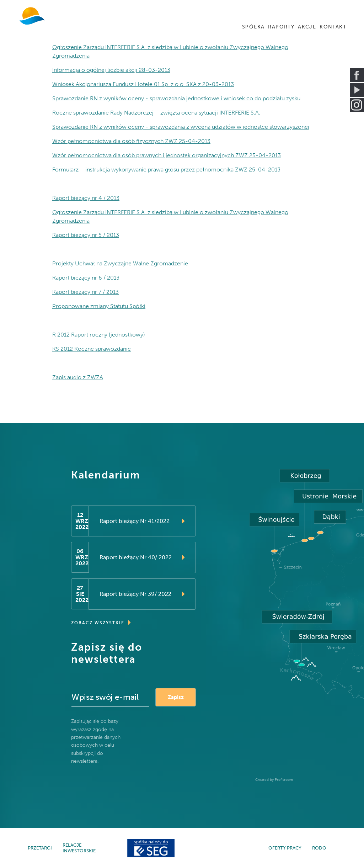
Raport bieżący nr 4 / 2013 (86, 198)
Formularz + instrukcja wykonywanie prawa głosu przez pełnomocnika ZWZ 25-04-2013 (166, 170)
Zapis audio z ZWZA (78, 377)
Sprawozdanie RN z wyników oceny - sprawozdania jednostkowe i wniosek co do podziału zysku (176, 98)
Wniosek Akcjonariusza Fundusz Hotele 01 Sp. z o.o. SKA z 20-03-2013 (143, 84)
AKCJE (307, 27)
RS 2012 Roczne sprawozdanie (92, 349)
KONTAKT (333, 27)
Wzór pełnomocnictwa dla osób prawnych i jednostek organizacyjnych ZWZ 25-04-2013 (167, 155)
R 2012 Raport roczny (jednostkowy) (99, 335)
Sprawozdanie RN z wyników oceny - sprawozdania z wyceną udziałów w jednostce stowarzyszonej (181, 127)
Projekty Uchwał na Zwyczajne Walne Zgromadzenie (120, 263)
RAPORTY (281, 27)
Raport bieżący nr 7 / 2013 (85, 292)
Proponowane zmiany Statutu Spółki (99, 306)
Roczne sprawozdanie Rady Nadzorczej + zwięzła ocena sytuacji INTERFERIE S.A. (156, 113)
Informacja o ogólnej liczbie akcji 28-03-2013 (111, 70)
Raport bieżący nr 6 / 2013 (86, 278)
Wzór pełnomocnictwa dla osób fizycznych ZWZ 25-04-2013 (131, 141)
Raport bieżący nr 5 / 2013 (86, 235)
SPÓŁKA (253, 27)
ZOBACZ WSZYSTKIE (101, 623)
